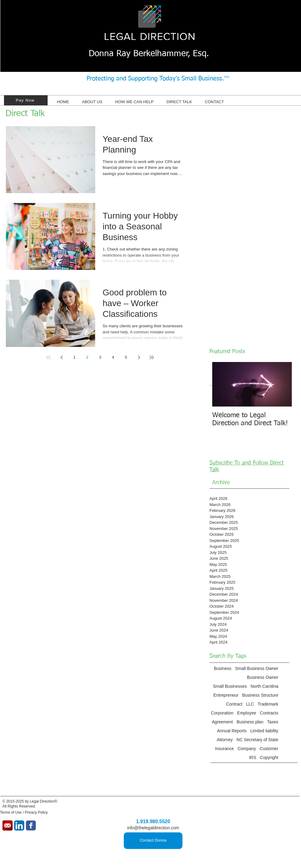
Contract (234, 704)
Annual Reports (232, 731)
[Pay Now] (26, 100)
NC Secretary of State (257, 740)
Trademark (268, 704)
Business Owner (263, 677)
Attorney (225, 740)
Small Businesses (230, 686)
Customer (269, 749)
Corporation (222, 713)
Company (247, 749)
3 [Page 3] (100, 357)
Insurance (224, 749)
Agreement (222, 722)
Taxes (273, 722)
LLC (250, 704)
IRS (253, 757)
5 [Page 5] (126, 357)
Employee (247, 713)
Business (223, 668)
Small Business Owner (257, 668)
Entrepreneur (226, 695)
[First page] (49, 357)
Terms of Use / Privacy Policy (24, 812)
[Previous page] (61, 357)
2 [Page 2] (87, 357)
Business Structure (260, 695)
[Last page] (152, 357)
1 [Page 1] (74, 357)
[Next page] (139, 357)
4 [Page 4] (113, 357)
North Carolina (264, 686)
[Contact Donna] (153, 841)
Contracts (269, 713)
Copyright (269, 757)
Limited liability (264, 731)
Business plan (250, 722)
